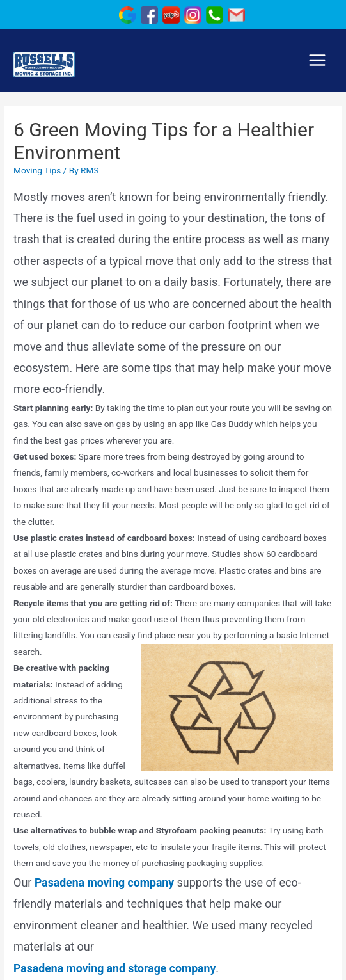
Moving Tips (37, 170)
